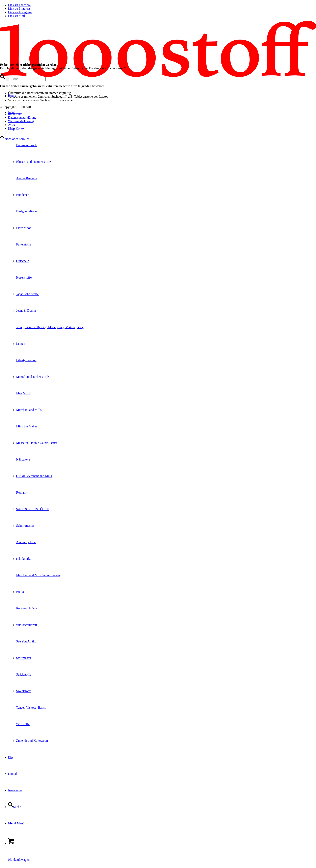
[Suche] (15, 807)
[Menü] (16, 823)
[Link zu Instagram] (20, 12)
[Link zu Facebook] (20, 5)
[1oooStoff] (158, 76)
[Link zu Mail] (17, 16)
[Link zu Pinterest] (19, 9)
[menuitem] (162, 435)
